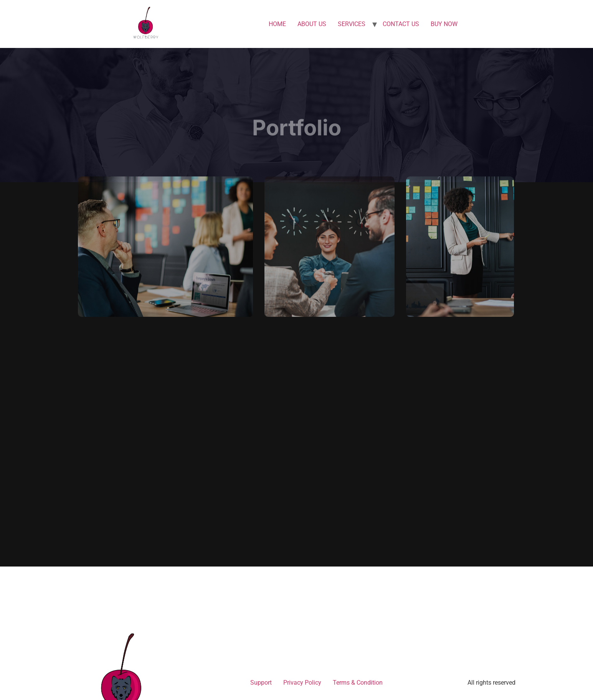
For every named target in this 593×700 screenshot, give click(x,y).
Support (261, 683)
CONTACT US (401, 24)
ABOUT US (312, 24)
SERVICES (352, 24)
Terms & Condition (358, 683)
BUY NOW (444, 24)
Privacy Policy (302, 683)
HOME (277, 24)
